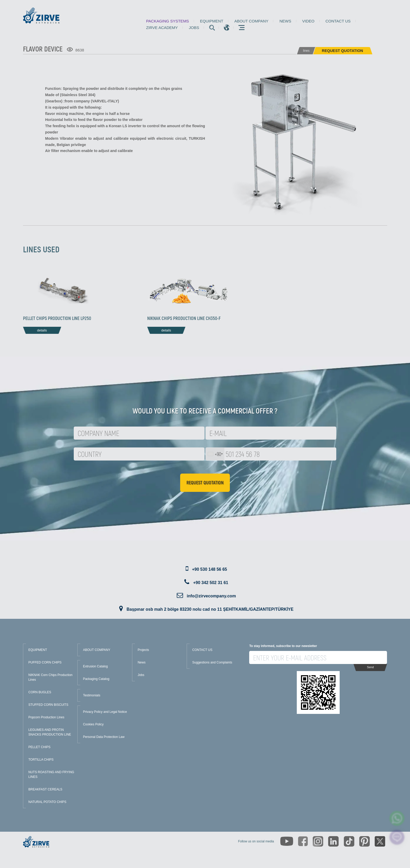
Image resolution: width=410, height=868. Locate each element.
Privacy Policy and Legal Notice (105, 712)
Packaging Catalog (96, 679)
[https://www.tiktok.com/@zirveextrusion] (349, 841)
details (42, 330)
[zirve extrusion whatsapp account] (397, 819)
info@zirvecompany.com (211, 596)
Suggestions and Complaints (212, 662)
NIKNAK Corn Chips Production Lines (51, 677)
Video (308, 21)
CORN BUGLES (40, 692)
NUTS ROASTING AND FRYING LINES (51, 774)
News (285, 21)
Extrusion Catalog (95, 666)
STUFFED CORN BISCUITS (49, 705)
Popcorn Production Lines (46, 717)
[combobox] (215, 454)
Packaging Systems (168, 21)
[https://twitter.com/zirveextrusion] (380, 841)
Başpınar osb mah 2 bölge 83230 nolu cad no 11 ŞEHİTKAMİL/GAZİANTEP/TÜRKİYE (210, 609)
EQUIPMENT (38, 650)
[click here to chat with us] (397, 837)
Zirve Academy (162, 28)
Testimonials (92, 695)
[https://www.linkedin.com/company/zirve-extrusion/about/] (333, 841)
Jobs (194, 28)
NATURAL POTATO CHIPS (47, 802)
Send (371, 667)
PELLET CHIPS (39, 747)
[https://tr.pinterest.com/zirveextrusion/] (365, 841)
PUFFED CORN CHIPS (45, 662)
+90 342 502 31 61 (211, 583)
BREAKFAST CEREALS (45, 789)
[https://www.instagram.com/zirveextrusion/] (318, 841)
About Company (251, 21)
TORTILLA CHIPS (41, 760)
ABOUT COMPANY (96, 650)
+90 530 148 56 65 (209, 569)
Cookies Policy (93, 724)
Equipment (212, 21)
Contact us (338, 21)
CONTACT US (202, 650)
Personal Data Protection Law (104, 737)
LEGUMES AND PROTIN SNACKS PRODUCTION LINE (50, 732)
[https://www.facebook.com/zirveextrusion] (303, 841)
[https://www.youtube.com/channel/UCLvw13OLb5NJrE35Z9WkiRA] (287, 841)
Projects (143, 650)
